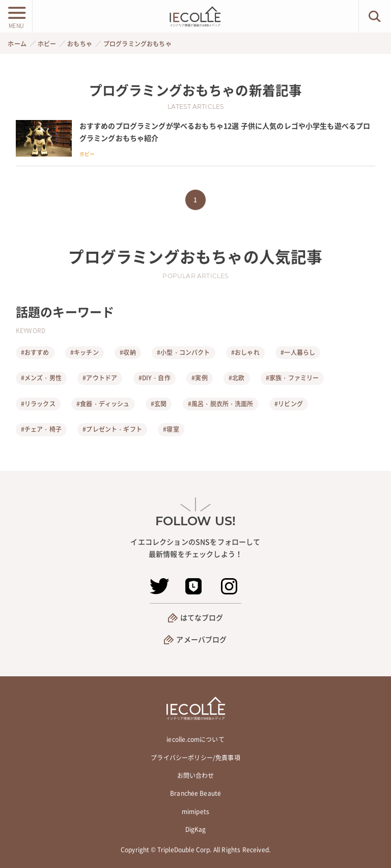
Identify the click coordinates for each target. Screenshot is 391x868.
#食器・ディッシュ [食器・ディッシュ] (103, 404)
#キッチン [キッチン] (85, 352)
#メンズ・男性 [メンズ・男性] (41, 378)
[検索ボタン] (375, 16)
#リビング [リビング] (289, 404)
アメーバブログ (201, 639)
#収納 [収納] (128, 352)
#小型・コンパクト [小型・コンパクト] (183, 352)
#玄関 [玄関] (159, 404)
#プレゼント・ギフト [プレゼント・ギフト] (112, 429)
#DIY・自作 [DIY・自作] (155, 378)
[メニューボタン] (16, 16)
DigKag (196, 829)
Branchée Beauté (195, 793)
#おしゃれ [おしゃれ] (245, 352)
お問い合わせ (196, 775)
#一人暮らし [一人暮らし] (298, 352)
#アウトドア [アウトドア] (100, 378)
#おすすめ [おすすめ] (35, 352)
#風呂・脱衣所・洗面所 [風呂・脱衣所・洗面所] (221, 404)
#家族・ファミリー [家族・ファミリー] (292, 378)
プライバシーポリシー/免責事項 (195, 758)
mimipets (195, 812)
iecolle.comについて (195, 739)
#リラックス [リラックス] (38, 404)
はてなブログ (202, 617)
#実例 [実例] (199, 378)
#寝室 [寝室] (171, 429)
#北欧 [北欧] (236, 378)
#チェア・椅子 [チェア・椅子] (41, 429)
